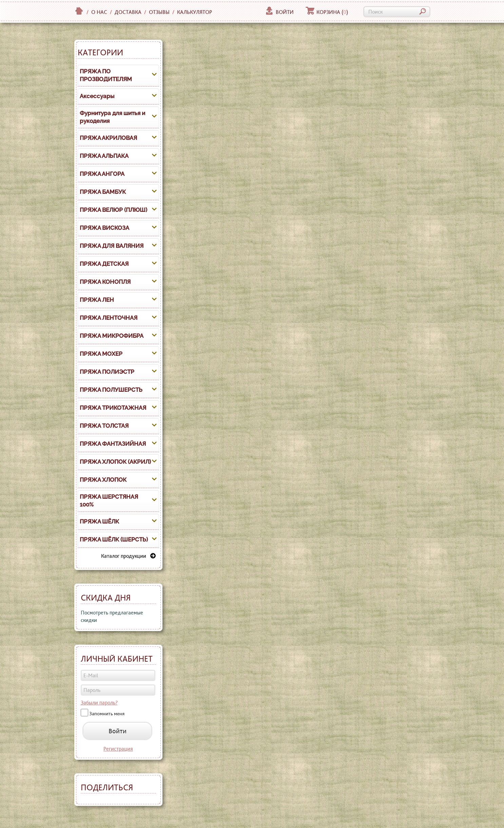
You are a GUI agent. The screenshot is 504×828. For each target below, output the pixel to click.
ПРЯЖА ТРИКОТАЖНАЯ (113, 408)
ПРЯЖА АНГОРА (102, 174)
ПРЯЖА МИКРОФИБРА (112, 336)
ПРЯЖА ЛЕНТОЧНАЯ (109, 318)
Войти (279, 12)
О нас (99, 12)
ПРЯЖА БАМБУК (103, 192)
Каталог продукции (128, 556)
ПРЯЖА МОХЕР (101, 354)
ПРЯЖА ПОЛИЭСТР (107, 372)
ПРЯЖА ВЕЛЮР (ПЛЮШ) (113, 210)
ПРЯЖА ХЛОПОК (103, 480)
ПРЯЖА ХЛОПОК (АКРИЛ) (115, 462)
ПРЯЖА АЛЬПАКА (104, 156)
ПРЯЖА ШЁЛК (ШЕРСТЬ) (114, 539)
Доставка (128, 12)
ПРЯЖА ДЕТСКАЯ (104, 264)
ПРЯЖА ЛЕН (97, 300)
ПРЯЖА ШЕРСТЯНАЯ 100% (109, 501)
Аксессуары (97, 96)
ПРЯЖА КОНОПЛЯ (105, 282)
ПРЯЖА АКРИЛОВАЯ (108, 138)
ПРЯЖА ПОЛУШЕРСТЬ (111, 390)
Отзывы (159, 12)
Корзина (327, 12)
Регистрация (118, 749)
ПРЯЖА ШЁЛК (99, 521)
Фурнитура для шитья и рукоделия (112, 117)
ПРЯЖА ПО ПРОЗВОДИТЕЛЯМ (106, 75)
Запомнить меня (107, 714)
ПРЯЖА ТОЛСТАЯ (104, 426)
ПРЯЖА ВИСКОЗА (104, 228)
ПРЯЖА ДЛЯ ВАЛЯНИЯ (112, 246)
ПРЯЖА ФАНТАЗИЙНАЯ (113, 444)
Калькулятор (195, 12)
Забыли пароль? (99, 703)
